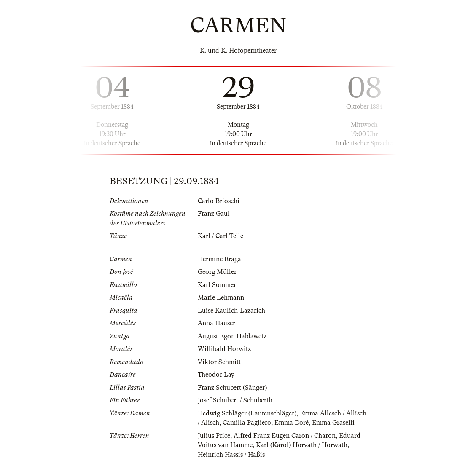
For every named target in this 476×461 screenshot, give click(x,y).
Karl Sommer (217, 285)
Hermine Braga (219, 259)
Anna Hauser (216, 323)
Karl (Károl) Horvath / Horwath (302, 445)
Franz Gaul (214, 214)
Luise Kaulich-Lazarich (231, 311)
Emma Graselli (333, 423)
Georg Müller (217, 272)
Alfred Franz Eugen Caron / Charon (285, 436)
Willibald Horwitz (224, 349)
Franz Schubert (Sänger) (232, 388)
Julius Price (214, 436)
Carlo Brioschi (219, 201)
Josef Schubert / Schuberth (235, 400)
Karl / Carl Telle (221, 236)
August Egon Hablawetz (232, 336)
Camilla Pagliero (247, 423)
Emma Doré (292, 423)
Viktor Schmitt (219, 362)
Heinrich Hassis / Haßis (231, 455)
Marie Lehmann (221, 298)
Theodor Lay (216, 375)
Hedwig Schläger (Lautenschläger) (247, 413)
